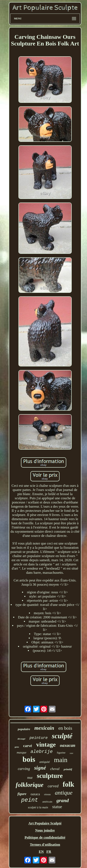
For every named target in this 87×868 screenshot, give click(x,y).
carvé (27, 746)
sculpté (62, 736)
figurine (61, 753)
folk (68, 784)
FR (49, 852)
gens (17, 747)
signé (40, 768)
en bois (65, 728)
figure (22, 794)
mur (30, 778)
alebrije (42, 752)
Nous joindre (45, 830)
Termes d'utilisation (45, 845)
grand (63, 800)
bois (29, 759)
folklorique (30, 785)
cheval (55, 769)
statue (57, 807)
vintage (46, 744)
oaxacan (68, 745)
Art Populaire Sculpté (45, 823)
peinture (39, 738)
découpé (21, 739)
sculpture (50, 776)
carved (53, 786)
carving (24, 769)
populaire (24, 729)
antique (64, 793)
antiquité (45, 762)
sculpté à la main (38, 807)
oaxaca (35, 794)
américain (47, 802)
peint (30, 800)
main (61, 760)
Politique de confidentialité (45, 837)
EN (41, 852)
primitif (68, 769)
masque (22, 752)
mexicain (44, 728)
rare (71, 753)
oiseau (47, 794)
